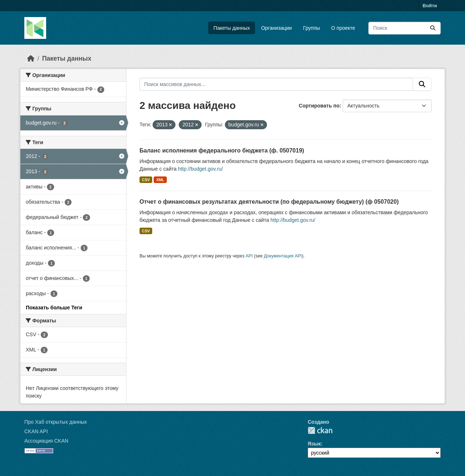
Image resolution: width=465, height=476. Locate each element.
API (249, 256)
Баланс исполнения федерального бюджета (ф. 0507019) (222, 150)
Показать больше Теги (54, 308)
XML (160, 180)
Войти (430, 6)
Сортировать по (319, 106)
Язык (314, 444)
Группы (312, 28)
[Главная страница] (31, 58)
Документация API (283, 256)
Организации (277, 28)
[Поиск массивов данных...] (405, 28)
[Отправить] (433, 28)
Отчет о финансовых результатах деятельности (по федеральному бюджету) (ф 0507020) (269, 202)
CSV (146, 180)
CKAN (320, 430)
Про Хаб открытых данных (56, 422)
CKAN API (36, 431)
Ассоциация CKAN (46, 441)
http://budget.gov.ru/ (201, 169)
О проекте (343, 28)
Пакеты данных (232, 28)
